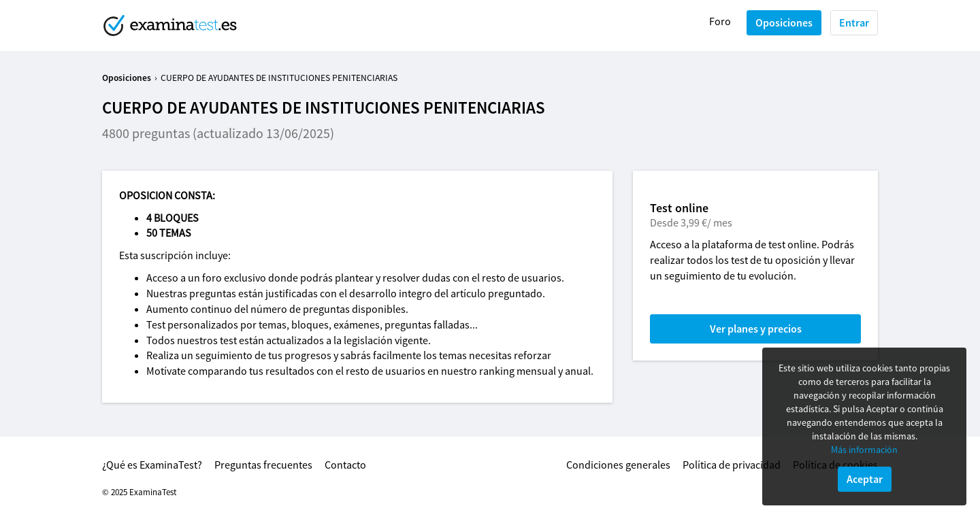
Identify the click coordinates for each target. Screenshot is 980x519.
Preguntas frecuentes (263, 465)
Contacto (345, 465)
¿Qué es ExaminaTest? (152, 465)
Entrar (854, 22)
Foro (720, 21)
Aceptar (865, 479)
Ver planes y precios (756, 329)
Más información (864, 450)
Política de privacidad (732, 465)
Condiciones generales (618, 465)
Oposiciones (784, 22)
